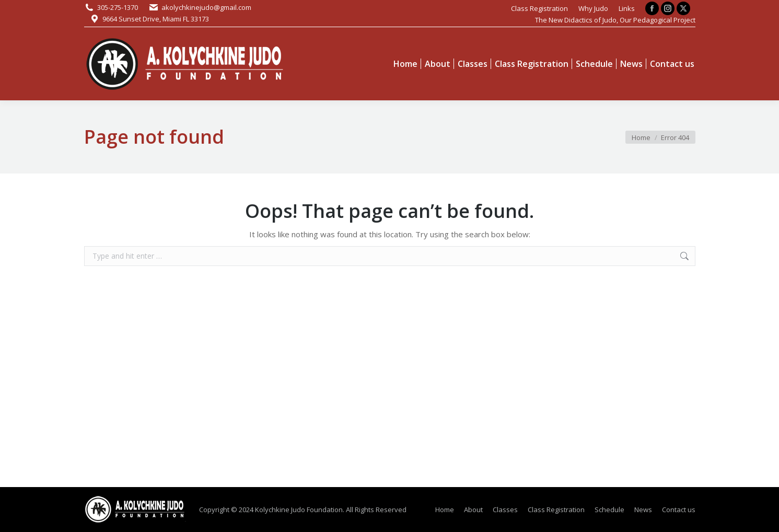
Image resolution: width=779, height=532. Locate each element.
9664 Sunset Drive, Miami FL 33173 (156, 19)
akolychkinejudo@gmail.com (206, 7)
